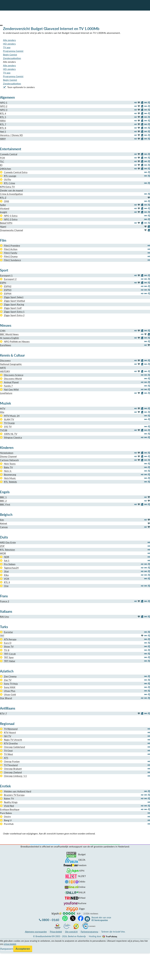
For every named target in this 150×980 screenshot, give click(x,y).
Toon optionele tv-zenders (19, 87)
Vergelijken (6, 941)
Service (4, 945)
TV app (7, 47)
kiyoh (57, 914)
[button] (1, 25)
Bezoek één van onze (101, 919)
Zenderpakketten (12, 58)
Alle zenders (9, 40)
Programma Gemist (13, 51)
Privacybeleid (56, 932)
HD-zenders (9, 44)
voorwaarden (36, 932)
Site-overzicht (71, 932)
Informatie (6, 948)
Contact (4, 952)
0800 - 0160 (51, 920)
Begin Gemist (10, 55)
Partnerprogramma (89, 932)
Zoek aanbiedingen (14, 976)
